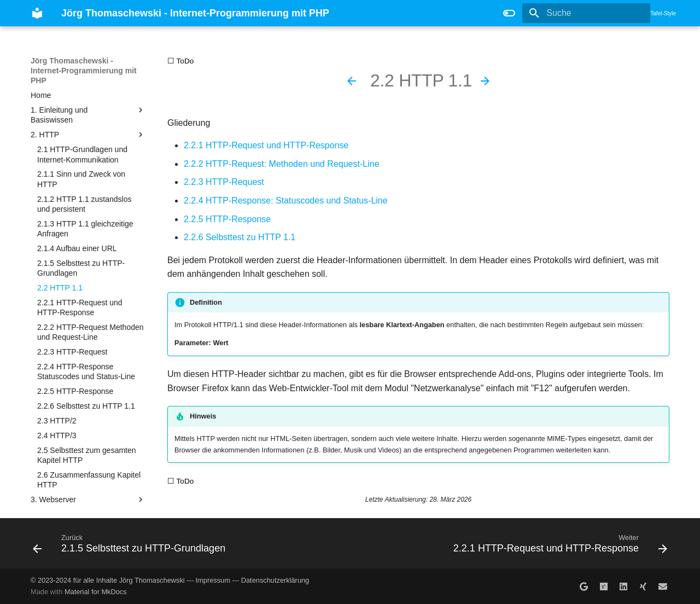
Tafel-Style (663, 13)
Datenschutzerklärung (275, 580)
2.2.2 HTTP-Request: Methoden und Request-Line (282, 164)
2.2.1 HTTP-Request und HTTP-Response (266, 145)
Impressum (213, 580)
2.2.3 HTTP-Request (224, 182)
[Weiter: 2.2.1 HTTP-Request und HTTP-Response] (485, 81)
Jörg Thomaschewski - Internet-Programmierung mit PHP (84, 71)
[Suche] (586, 13)
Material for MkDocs (96, 592)
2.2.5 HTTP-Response (227, 219)
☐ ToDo (180, 61)
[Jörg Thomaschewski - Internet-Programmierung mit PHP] (37, 13)
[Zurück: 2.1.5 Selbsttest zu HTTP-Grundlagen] (352, 81)
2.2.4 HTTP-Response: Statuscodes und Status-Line (286, 201)
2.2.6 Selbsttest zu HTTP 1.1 (240, 237)
